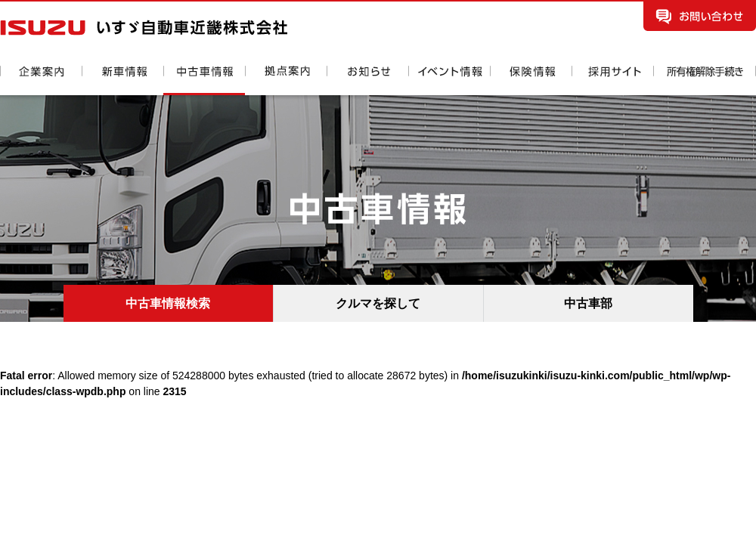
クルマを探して (378, 303)
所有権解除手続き (705, 80)
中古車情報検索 (168, 303)
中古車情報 (204, 80)
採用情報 (612, 80)
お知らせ (367, 80)
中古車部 (588, 303)
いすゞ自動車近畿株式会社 (144, 28)
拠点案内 (286, 80)
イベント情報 (449, 80)
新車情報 (122, 80)
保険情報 (531, 80)
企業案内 (41, 80)
